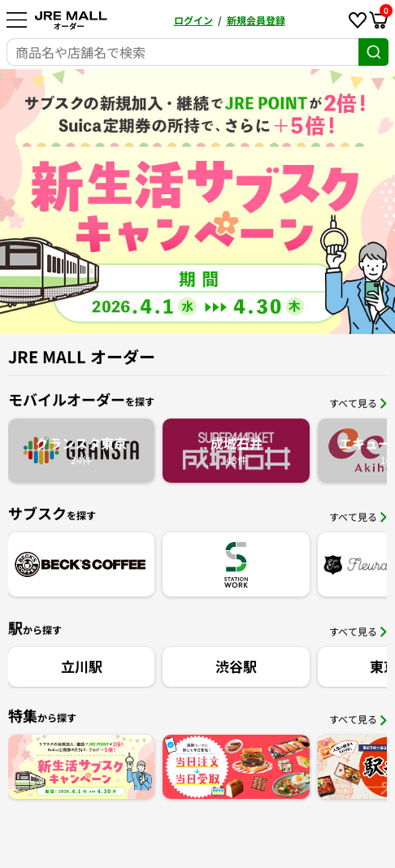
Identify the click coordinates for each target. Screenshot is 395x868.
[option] (197, 202)
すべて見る (358, 403)
